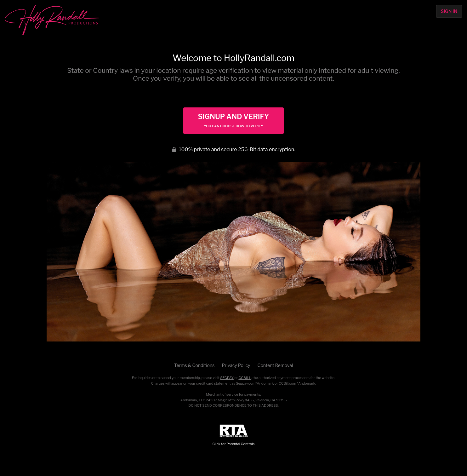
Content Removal (275, 365)
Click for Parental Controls (234, 435)
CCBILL (245, 378)
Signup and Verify (233, 120)
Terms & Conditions (194, 365)
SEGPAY (227, 378)
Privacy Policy (236, 365)
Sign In (449, 11)
